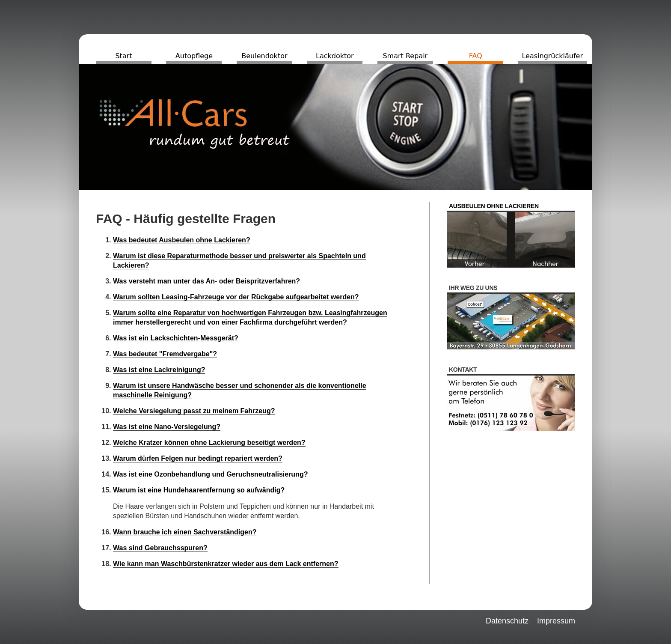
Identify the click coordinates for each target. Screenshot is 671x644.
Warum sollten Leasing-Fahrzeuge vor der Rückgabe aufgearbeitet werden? (236, 297)
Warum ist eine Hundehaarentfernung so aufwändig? (199, 490)
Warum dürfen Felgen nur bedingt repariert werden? (198, 458)
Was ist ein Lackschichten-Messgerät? (176, 338)
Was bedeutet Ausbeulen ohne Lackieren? (182, 240)
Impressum (556, 621)
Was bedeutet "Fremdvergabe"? (165, 354)
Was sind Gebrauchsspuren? (160, 548)
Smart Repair (405, 56)
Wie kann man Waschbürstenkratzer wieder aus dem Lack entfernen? (226, 564)
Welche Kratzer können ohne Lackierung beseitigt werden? (209, 443)
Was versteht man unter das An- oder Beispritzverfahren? (206, 281)
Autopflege (194, 56)
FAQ (476, 56)
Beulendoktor (264, 56)
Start (123, 56)
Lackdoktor (335, 56)
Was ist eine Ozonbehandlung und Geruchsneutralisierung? (210, 474)
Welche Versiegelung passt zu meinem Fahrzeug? (194, 411)
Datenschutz (507, 621)
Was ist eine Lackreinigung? (159, 370)
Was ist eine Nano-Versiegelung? (167, 427)
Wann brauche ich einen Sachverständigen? (185, 532)
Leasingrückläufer (552, 56)
